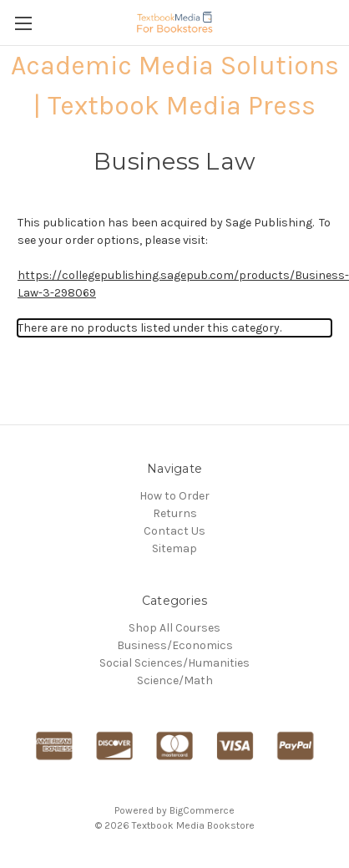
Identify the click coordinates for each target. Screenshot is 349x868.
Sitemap (174, 548)
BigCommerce (202, 810)
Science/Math (175, 680)
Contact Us (174, 531)
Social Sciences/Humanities (174, 663)
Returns (175, 513)
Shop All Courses (174, 628)
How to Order (174, 496)
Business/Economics (175, 645)
